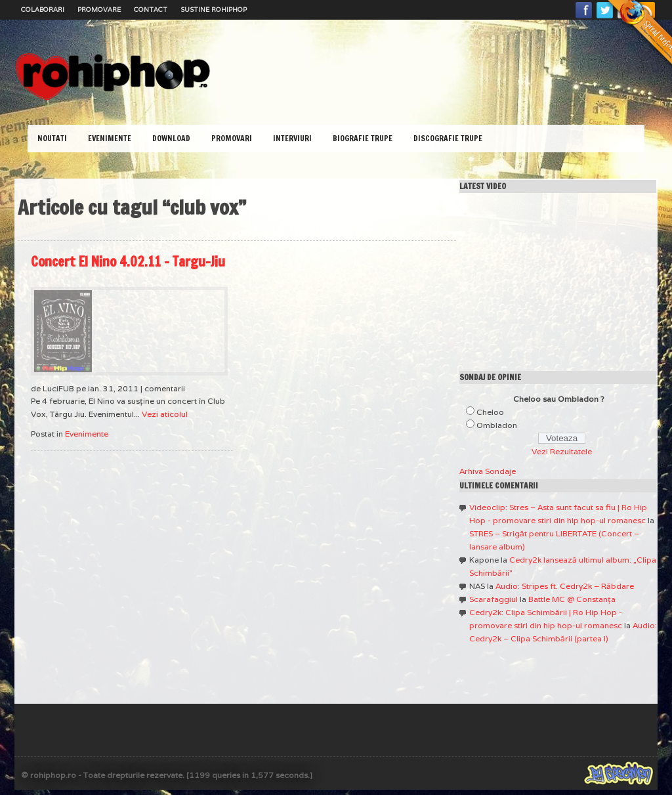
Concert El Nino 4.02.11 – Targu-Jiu (128, 262)
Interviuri (292, 138)
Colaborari (43, 10)
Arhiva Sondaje (488, 471)
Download (171, 138)
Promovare (99, 10)
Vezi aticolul (165, 414)
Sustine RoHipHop (214, 10)
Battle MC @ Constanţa (572, 599)
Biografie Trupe (363, 138)
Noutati (52, 138)
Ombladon (497, 425)
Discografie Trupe (448, 138)
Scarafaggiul (493, 599)
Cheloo (490, 412)
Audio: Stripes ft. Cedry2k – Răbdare (565, 586)
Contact (151, 10)
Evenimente (110, 138)
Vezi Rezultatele (562, 451)
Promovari (232, 138)
